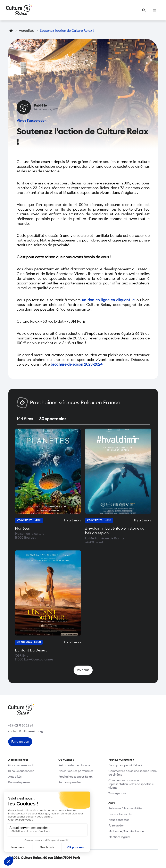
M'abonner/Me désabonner (127, 831)
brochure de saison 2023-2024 (77, 364)
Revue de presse (19, 783)
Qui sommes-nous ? (21, 765)
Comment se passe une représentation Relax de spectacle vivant (131, 784)
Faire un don (116, 826)
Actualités (15, 777)
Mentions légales (119, 837)
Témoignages (117, 794)
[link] (144, 10)
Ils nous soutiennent (21, 771)
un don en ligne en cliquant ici (109, 300)
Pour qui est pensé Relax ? (125, 765)
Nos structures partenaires (76, 771)
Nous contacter (119, 820)
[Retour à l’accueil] (19, 10)
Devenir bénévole (120, 814)
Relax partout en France (74, 765)
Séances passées (70, 783)
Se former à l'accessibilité (125, 808)
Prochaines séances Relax (75, 777)
